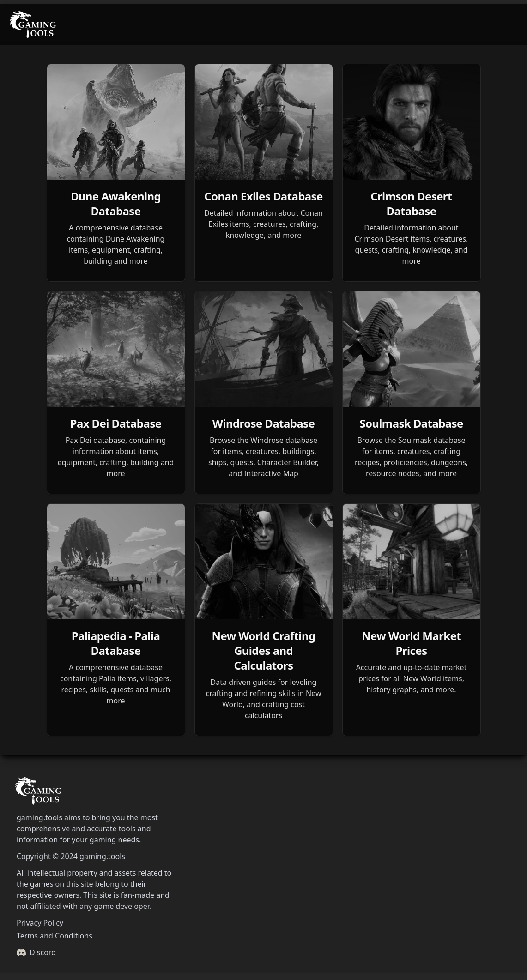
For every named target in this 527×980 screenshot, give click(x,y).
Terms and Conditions (55, 936)
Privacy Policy (40, 923)
